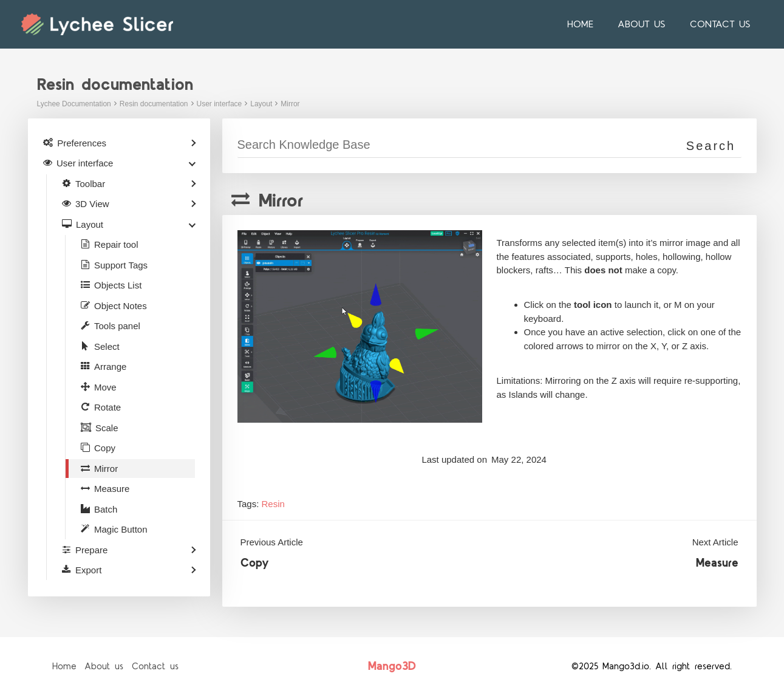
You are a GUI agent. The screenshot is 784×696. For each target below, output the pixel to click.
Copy (255, 563)
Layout (261, 104)
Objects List (118, 285)
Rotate (107, 407)
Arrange (110, 367)
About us (649, 24)
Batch (106, 509)
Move (105, 387)
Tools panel (117, 326)
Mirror (290, 104)
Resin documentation (154, 104)
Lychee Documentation (74, 104)
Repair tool (116, 244)
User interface (220, 104)
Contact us (723, 24)
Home (592, 24)
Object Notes (121, 306)
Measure (717, 563)
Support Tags (121, 265)
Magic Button (121, 529)
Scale (107, 428)
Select (107, 346)
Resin (273, 504)
